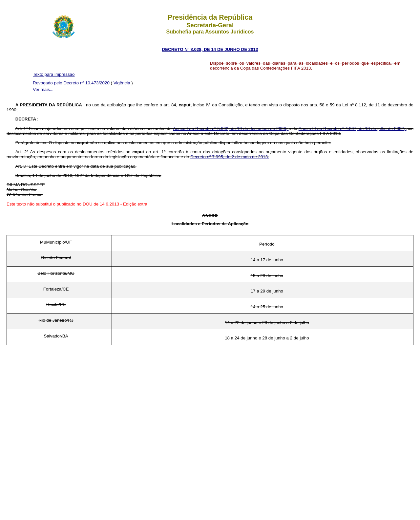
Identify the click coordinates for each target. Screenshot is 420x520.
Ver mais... (43, 89)
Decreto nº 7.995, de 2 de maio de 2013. (230, 157)
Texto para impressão (54, 74)
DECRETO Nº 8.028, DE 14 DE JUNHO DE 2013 (210, 49)
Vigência (123, 83)
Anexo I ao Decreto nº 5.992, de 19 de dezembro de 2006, (231, 129)
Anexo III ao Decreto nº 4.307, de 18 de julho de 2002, (353, 129)
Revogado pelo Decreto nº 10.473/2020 (72, 83)
